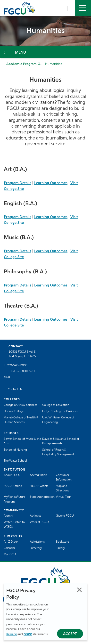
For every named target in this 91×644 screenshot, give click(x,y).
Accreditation (38, 475)
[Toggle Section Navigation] (45, 52)
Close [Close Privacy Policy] (79, 590)
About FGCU (12, 475)
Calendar (9, 548)
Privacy (12, 634)
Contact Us (15, 390)
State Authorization (42, 497)
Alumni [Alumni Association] (8, 516)
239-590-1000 (17, 366)
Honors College (14, 411)
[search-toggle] (67, 8)
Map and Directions (62, 488)
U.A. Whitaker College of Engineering (58, 420)
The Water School (15, 461)
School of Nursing (15, 450)
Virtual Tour (63, 497)
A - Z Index (11, 542)
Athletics (35, 516)
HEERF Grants (39, 486)
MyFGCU (10, 554)
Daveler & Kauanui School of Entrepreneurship (61, 441)
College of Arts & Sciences (20, 405)
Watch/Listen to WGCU (14, 525)
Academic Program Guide (27, 64)
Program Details (18, 183)
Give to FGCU (65, 516)
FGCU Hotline (13, 486)
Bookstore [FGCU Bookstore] (62, 542)
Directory (36, 548)
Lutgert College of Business (60, 411)
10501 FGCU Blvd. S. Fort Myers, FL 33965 (23, 354)
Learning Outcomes (51, 183)
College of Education (56, 405)
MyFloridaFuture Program (14, 499)
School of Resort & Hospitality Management (58, 452)
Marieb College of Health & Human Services (21, 420)
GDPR (28, 634)
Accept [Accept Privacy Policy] (70, 634)
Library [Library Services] (60, 548)
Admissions (37, 542)
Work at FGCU (39, 522)
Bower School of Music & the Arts (22, 441)
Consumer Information (64, 477)
